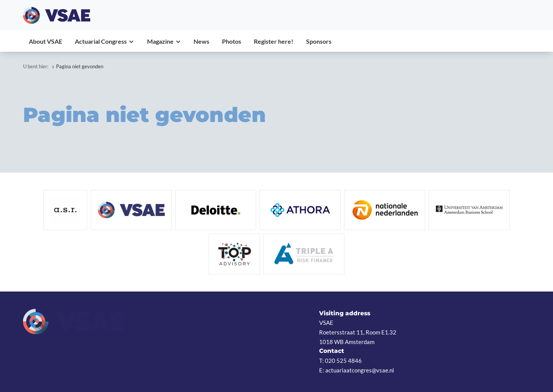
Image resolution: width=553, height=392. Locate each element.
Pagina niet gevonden (80, 66)
